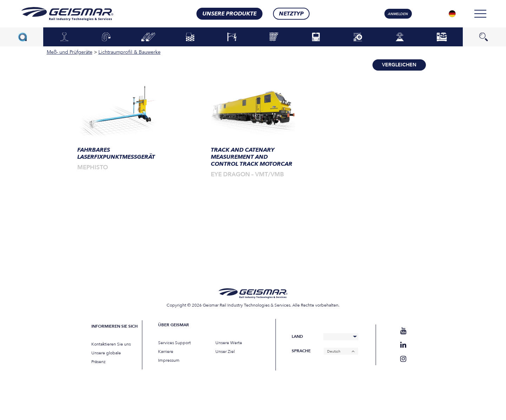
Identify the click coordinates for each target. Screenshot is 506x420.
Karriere (166, 352)
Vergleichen (399, 65)
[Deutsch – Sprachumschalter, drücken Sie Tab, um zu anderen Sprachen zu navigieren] (341, 351)
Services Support (174, 343)
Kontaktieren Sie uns (111, 344)
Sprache (301, 351)
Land (297, 337)
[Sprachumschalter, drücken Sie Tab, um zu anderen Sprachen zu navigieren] (452, 14)
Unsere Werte (229, 343)
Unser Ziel (225, 352)
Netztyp (291, 14)
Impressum (169, 360)
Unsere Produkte (229, 14)
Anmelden (398, 14)
